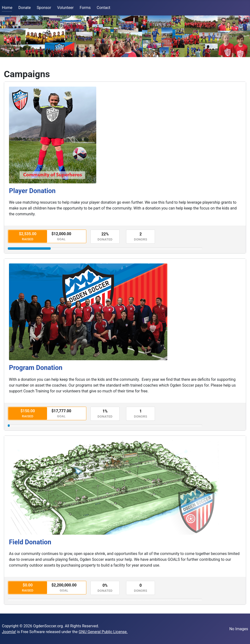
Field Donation (30, 542)
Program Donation (36, 368)
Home (7, 8)
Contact (104, 8)
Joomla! (9, 632)
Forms (85, 8)
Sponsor (44, 8)
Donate (25, 8)
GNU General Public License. (103, 632)
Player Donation (32, 191)
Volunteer (65, 8)
